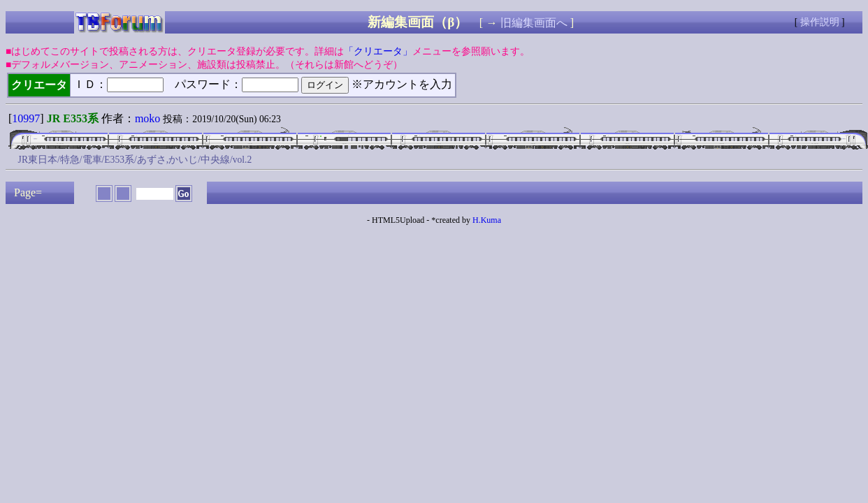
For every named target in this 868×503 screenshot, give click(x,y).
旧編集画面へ (534, 23)
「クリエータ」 (378, 51)
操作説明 (820, 22)
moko (147, 118)
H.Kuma (487, 220)
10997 (26, 118)
